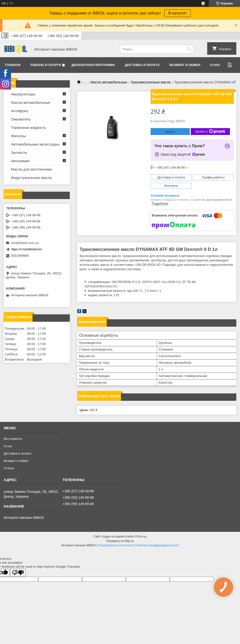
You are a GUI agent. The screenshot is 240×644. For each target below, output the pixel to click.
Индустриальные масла (31, 178)
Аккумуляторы (23, 94)
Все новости (13, 439)
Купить (170, 132)
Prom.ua (141, 537)
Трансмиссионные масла (151, 82)
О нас (215, 65)
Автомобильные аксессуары (35, 144)
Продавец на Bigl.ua (120, 541)
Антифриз (19, 111)
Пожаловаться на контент (115, 545)
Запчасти (19, 153)
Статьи (9, 468)
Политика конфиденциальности (157, 545)
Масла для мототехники (31, 169)
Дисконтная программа (93, 65)
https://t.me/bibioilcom (26, 249)
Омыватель (21, 119)
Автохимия (20, 161)
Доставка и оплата (142, 65)
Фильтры (18, 136)
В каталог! (178, 13)
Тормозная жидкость (29, 127)
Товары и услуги (45, 65)
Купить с (210, 132)
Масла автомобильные (109, 82)
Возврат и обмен (185, 65)
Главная (13, 65)
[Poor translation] (18, 573)
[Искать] (189, 49)
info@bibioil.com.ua (25, 243)
